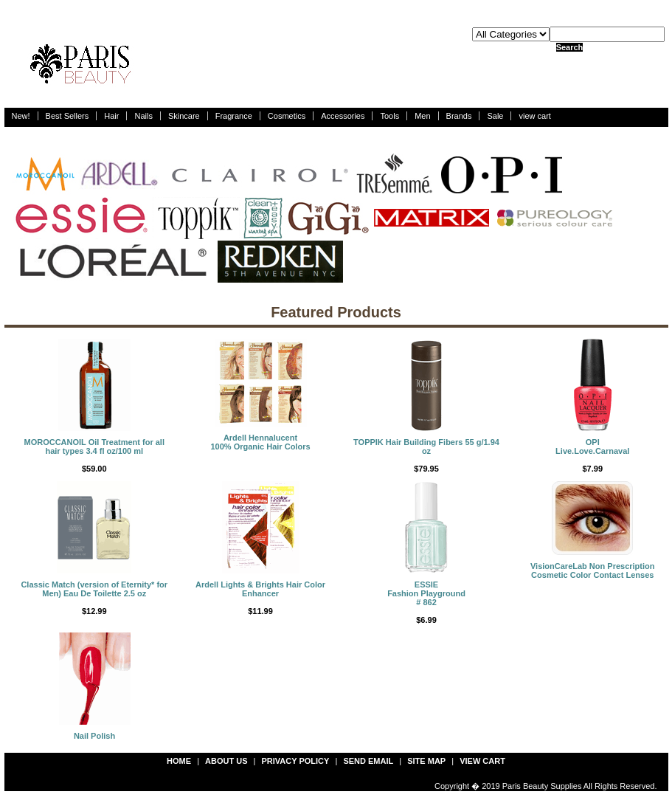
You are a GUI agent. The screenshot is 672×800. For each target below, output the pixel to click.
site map (426, 761)
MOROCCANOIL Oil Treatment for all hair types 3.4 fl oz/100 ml (95, 446)
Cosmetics (287, 116)
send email (368, 761)
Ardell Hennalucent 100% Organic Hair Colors (260, 442)
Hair (111, 116)
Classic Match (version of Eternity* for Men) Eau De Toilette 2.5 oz (94, 589)
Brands (459, 116)
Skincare (184, 116)
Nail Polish (94, 736)
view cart (534, 116)
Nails (143, 116)
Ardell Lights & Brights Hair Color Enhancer (260, 589)
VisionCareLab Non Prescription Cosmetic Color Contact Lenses (593, 570)
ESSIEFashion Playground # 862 (426, 593)
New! (21, 116)
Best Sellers (67, 116)
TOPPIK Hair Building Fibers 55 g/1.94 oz (426, 446)
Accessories (343, 116)
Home (179, 761)
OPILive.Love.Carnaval (592, 446)
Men (422, 116)
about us (226, 761)
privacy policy (296, 761)
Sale (495, 116)
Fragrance (234, 116)
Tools (389, 116)
